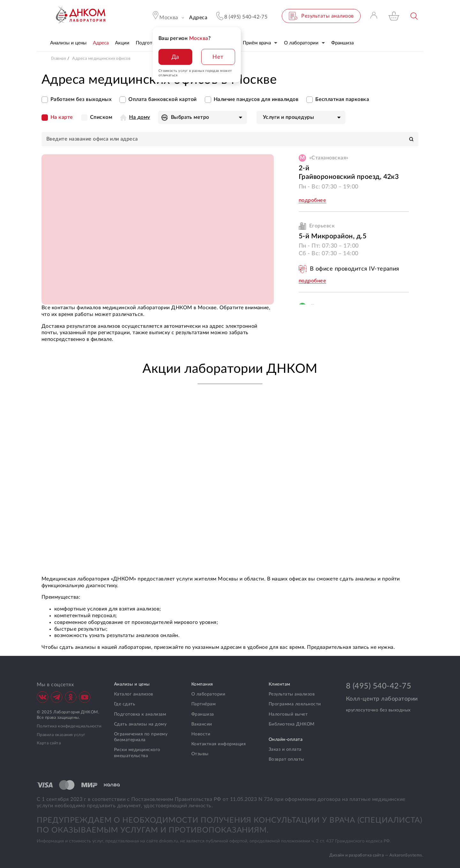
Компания (202, 684)
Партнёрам (203, 704)
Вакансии (202, 724)
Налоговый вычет (288, 714)
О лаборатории (208, 694)
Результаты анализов (292, 694)
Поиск (414, 16)
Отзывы (200, 754)
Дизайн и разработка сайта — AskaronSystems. (376, 855)
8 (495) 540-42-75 (379, 686)
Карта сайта (49, 743)
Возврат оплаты (286, 759)
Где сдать (125, 704)
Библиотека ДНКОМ (292, 724)
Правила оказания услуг (61, 735)
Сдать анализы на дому (140, 724)
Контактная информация (218, 744)
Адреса (198, 18)
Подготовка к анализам (140, 714)
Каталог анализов (134, 694)
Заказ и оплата (285, 749)
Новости (201, 734)
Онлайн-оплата (286, 740)
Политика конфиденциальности (69, 726)
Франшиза (203, 714)
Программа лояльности (295, 704)
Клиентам (280, 684)
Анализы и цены (132, 684)
